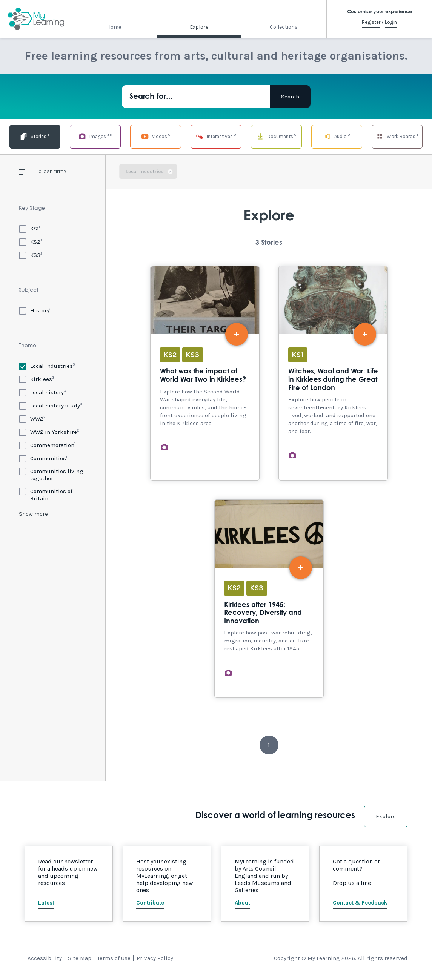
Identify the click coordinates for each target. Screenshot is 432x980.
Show (33, 514)
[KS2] (31, 242)
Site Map (80, 958)
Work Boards (397, 136)
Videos (155, 136)
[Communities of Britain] (53, 495)
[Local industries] (47, 366)
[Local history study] (51, 405)
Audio (337, 136)
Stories (35, 136)
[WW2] (32, 419)
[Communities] (43, 458)
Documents (276, 136)
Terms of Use (114, 958)
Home (114, 27)
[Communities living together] (53, 475)
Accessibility (45, 958)
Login (391, 22)
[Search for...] (196, 97)
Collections (284, 27)
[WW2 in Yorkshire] (49, 432)
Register (371, 22)
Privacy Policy (155, 958)
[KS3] (31, 255)
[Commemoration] (47, 445)
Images (95, 136)
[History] (35, 310)
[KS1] (29, 228)
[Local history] (42, 392)
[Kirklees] (37, 379)
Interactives (216, 136)
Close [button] (45, 172)
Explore (199, 27)
